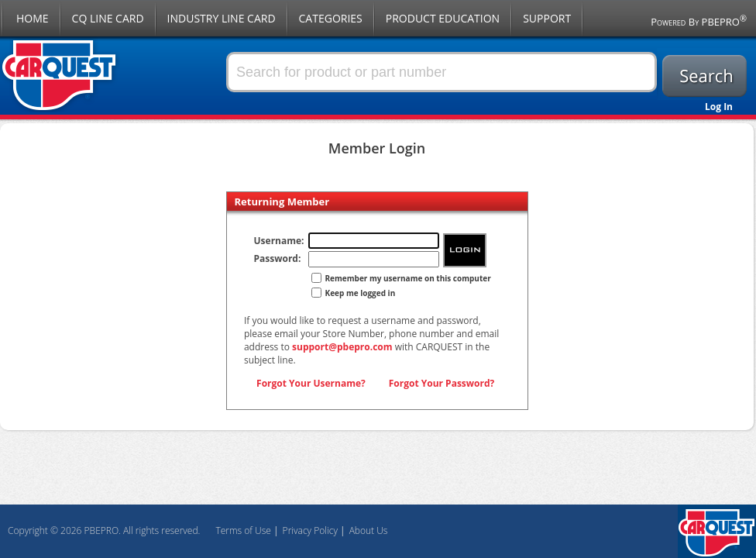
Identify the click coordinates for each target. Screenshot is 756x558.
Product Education (443, 18)
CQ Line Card (108, 18)
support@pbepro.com (342, 347)
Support (547, 18)
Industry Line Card (222, 18)
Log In (719, 107)
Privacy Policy (310, 530)
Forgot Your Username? (311, 383)
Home (33, 18)
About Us (369, 530)
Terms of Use (243, 530)
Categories (331, 18)
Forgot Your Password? (442, 383)
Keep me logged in (361, 293)
